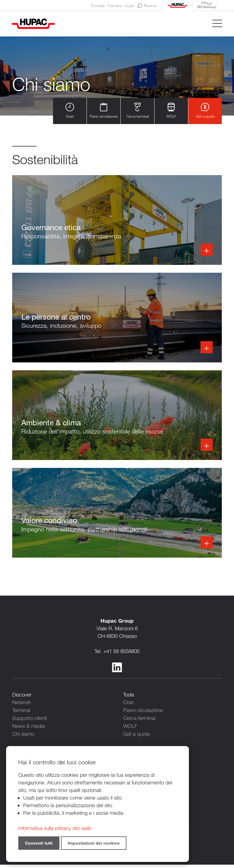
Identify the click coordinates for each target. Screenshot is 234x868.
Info (117, 221)
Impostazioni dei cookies (94, 843)
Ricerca (147, 6)
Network (22, 708)
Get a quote (205, 111)
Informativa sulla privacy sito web (55, 828)
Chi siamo (23, 739)
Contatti (98, 5)
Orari (70, 111)
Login (129, 5)
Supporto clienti (30, 723)
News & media (28, 731)
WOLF (171, 111)
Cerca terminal (138, 111)
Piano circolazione (104, 111)
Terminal (21, 716)
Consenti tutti (39, 843)
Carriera (115, 5)
